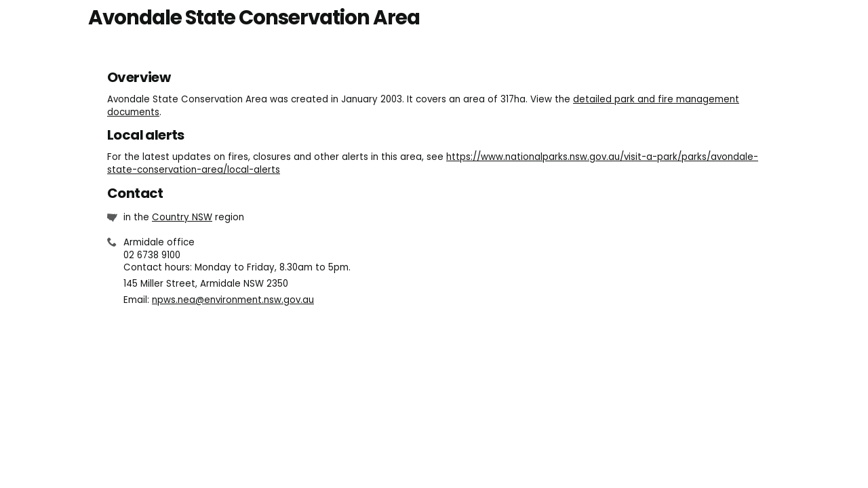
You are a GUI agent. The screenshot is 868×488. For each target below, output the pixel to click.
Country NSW (182, 217)
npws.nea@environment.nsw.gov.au (233, 300)
